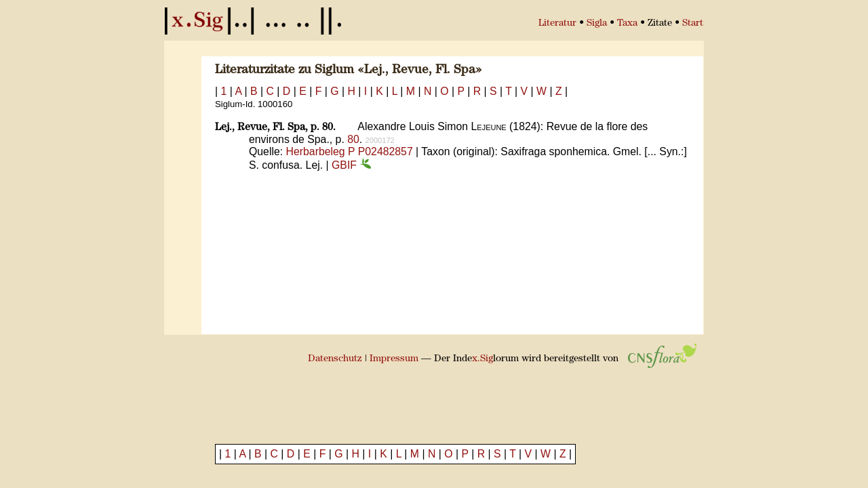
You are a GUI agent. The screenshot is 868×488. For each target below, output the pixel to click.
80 (353, 139)
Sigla (597, 23)
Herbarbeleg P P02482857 (350, 151)
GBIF (351, 165)
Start (693, 23)
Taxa (627, 23)
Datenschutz (335, 359)
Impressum (394, 359)
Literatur (557, 23)
